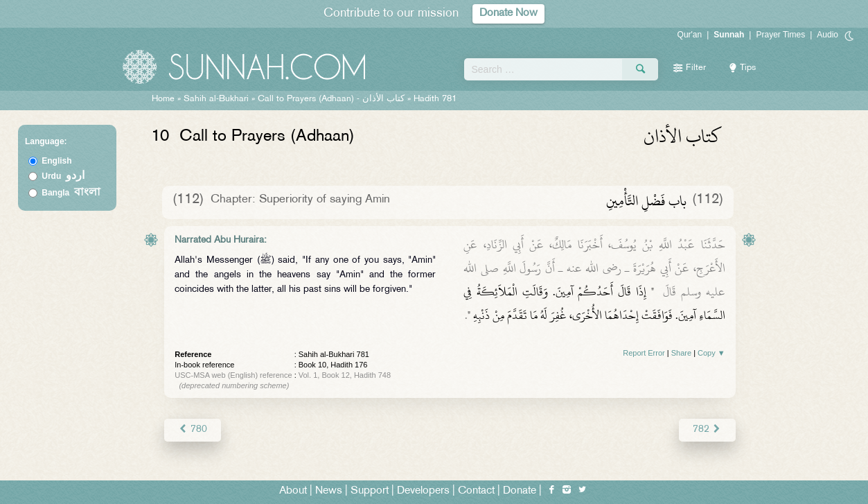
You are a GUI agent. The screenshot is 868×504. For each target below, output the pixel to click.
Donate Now (508, 14)
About (293, 491)
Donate (520, 491)
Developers (423, 491)
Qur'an (690, 35)
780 (192, 429)
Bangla (71, 193)
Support (370, 491)
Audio (827, 35)
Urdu (63, 176)
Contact (476, 491)
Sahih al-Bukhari (216, 99)
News (329, 491)
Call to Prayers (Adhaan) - (333, 99)
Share (681, 353)
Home (163, 99)
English (56, 161)
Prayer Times (780, 35)
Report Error (644, 353)
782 (707, 429)
